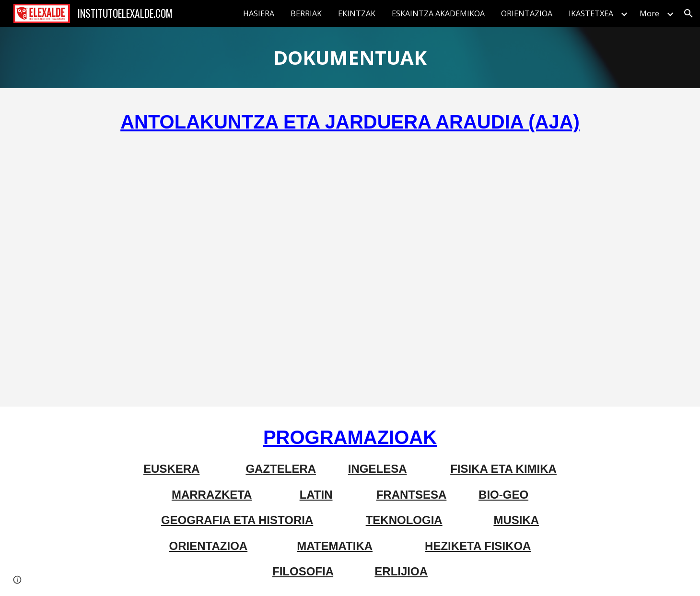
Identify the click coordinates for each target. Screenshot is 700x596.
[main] (350, 58)
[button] (688, 13)
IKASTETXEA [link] (591, 13)
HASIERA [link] (259, 13)
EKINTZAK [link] (357, 13)
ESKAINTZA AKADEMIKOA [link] (438, 13)
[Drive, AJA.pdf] (350, 269)
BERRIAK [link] (306, 13)
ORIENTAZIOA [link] (527, 13)
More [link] (649, 13)
